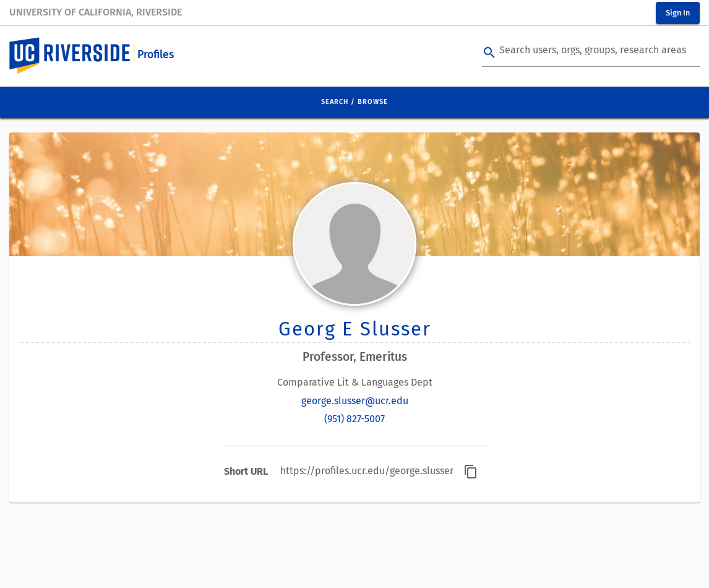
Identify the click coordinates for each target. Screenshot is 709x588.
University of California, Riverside (96, 12)
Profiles (156, 55)
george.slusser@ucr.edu (355, 401)
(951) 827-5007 (354, 419)
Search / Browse (354, 102)
